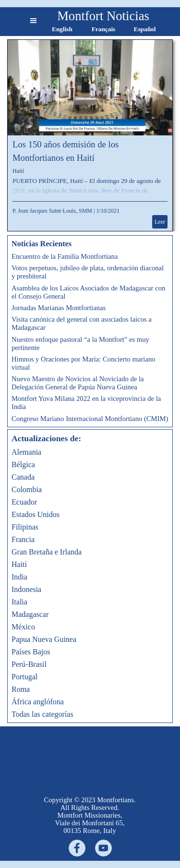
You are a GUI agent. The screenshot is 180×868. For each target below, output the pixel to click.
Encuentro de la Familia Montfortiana (65, 256)
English (62, 29)
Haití (18, 171)
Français (104, 29)
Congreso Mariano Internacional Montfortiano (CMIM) (90, 419)
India (19, 577)
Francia (23, 539)
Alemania (26, 452)
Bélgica (23, 464)
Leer (160, 222)
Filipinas (25, 527)
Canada (23, 477)
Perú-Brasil (29, 664)
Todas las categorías (42, 714)
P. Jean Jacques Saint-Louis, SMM (52, 211)
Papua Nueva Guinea (44, 639)
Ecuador (24, 502)
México (23, 627)
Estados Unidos (36, 514)
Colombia (27, 489)
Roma (21, 689)
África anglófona (38, 702)
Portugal (24, 677)
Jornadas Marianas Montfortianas (59, 308)
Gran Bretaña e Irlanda (47, 552)
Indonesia (26, 589)
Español (145, 29)
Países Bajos (31, 652)
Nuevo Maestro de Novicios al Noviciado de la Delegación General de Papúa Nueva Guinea (78, 383)
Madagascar (30, 614)
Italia (19, 602)
